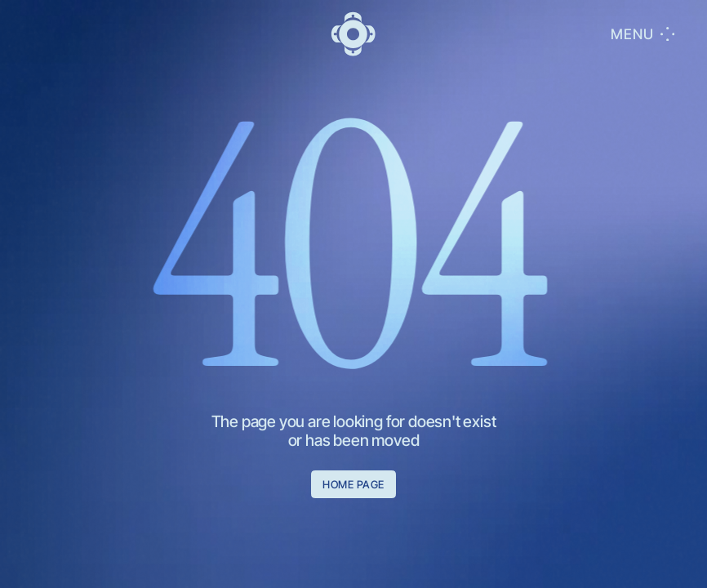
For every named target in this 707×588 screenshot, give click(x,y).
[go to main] (353, 34)
